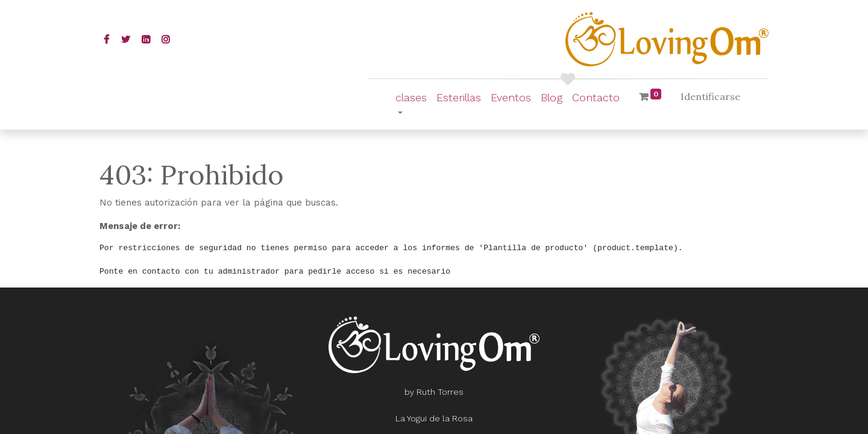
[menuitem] (459, 97)
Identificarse (710, 96)
